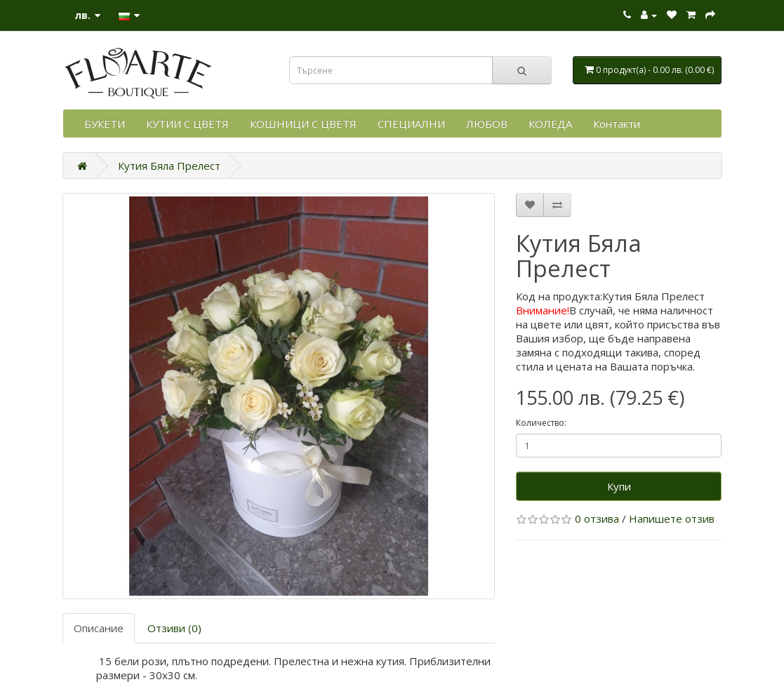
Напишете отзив (672, 519)
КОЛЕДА (550, 123)
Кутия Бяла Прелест (169, 166)
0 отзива (597, 519)
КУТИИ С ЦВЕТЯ (187, 123)
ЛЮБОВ (487, 123)
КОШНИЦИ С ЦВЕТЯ (303, 123)
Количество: (541, 423)
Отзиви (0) (174, 628)
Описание (99, 628)
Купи (619, 486)
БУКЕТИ (105, 123)
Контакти (617, 123)
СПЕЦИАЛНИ (411, 123)
